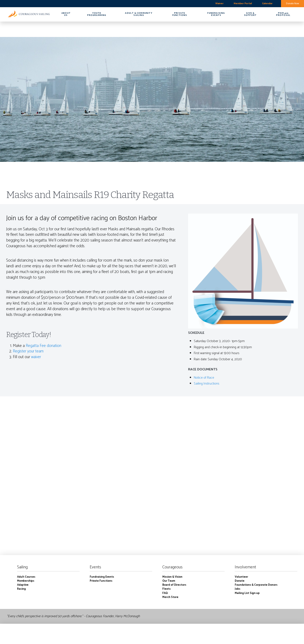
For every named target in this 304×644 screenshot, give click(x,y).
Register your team (28, 351)
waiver (36, 357)
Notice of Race (204, 378)
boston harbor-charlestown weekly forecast (24, 4)
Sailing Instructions (207, 384)
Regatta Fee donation (43, 346)
